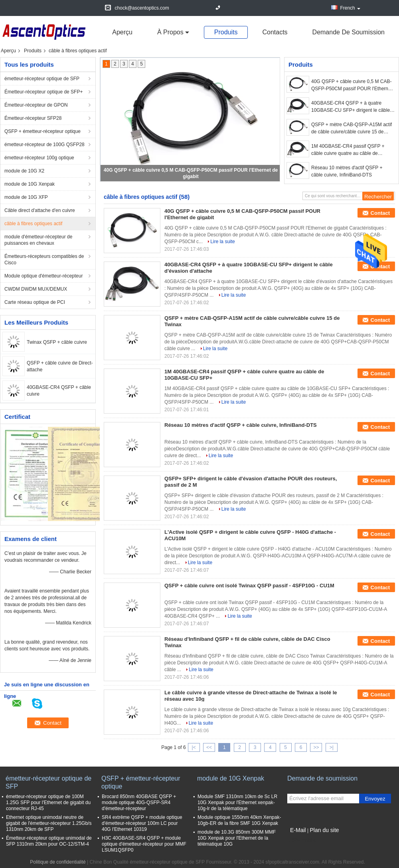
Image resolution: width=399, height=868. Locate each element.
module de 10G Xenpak (30, 184)
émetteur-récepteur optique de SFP (42, 79)
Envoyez (375, 799)
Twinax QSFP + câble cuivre (57, 342)
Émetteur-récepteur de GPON (36, 105)
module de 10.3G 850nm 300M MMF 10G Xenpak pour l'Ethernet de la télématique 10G (237, 838)
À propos (170, 32)
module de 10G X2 (24, 171)
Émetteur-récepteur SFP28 (33, 118)
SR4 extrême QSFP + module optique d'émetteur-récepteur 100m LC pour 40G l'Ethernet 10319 (142, 823)
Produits (226, 32)
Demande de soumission (349, 32)
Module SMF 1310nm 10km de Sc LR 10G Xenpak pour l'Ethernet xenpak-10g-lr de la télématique (237, 803)
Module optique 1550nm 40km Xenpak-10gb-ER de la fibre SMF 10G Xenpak (239, 820)
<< (209, 747)
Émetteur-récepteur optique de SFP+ (43, 92)
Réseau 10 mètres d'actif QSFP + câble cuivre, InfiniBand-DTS (347, 171)
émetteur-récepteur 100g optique (39, 158)
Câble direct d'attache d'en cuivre (40, 210)
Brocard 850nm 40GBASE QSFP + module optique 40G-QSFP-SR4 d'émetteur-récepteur (139, 803)
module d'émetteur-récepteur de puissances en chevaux (38, 240)
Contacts (275, 32)
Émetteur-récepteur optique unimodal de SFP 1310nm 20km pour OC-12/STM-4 (49, 841)
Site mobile (301, 840)
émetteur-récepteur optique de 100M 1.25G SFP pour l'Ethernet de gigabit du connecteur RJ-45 (48, 803)
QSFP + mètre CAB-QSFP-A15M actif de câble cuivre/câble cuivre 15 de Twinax (352, 129)
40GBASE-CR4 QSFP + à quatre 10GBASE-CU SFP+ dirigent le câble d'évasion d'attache (351, 107)
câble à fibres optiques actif (33, 224)
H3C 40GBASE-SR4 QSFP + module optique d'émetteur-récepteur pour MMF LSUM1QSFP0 (144, 844)
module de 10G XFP (26, 197)
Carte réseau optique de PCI (35, 302)
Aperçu (122, 32)
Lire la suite (222, 242)
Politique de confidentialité (58, 862)
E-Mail (298, 830)
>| (332, 747)
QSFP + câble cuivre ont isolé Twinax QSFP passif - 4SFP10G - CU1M (249, 586)
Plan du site (324, 830)
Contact (380, 213)
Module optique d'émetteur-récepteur (43, 276)
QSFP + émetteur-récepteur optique (42, 131)
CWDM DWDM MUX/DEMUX (36, 289)
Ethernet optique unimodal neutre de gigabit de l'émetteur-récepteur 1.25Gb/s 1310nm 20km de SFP (49, 823)
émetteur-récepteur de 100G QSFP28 (44, 145)
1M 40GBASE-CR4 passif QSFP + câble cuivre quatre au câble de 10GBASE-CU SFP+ (348, 150)
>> (316, 747)
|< (194, 747)
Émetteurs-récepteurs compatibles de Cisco (44, 260)
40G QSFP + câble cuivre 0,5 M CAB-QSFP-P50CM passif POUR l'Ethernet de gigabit (352, 85)
